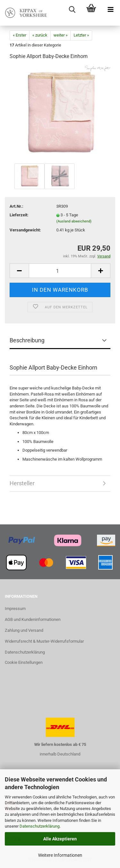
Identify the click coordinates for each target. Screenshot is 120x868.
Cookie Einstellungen (24, 662)
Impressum (15, 609)
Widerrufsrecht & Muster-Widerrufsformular (44, 641)
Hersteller (22, 483)
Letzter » (81, 35)
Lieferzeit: (19, 215)
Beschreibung (27, 340)
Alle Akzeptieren (60, 839)
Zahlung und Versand (24, 630)
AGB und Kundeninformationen (33, 619)
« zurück (40, 35)
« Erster (20, 35)
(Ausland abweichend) (74, 221)
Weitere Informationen (60, 855)
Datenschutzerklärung (40, 826)
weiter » (60, 35)
